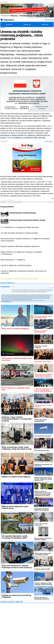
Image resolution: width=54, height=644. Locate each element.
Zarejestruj (7, 301)
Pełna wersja (49, 20)
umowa (35, 279)
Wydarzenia (27, 25)
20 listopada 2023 (14, 286)
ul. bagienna (8, 279)
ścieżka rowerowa (26, 279)
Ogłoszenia (45, 25)
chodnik (16, 279)
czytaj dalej (49, 141)
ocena (20, 202)
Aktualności (9, 25)
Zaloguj (3, 301)
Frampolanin (5, 287)
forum (5, 202)
